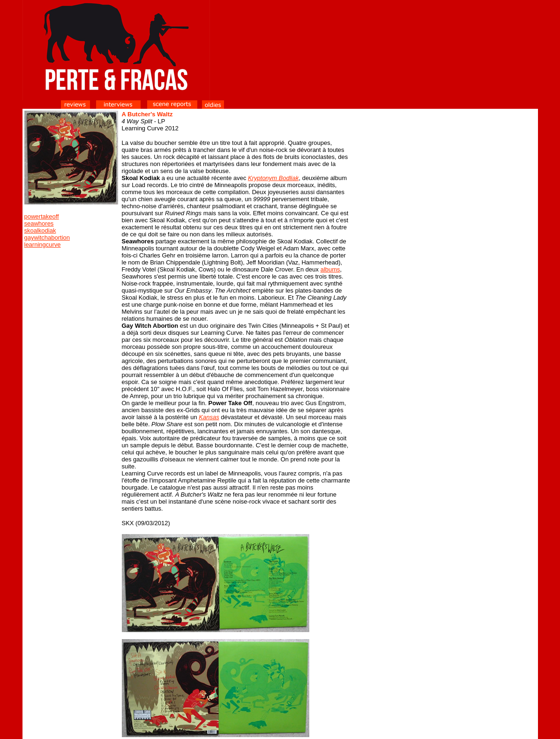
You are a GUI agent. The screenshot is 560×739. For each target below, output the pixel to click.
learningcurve (43, 245)
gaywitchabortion (47, 238)
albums (330, 269)
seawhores (39, 223)
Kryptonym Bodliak (273, 178)
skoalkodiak (40, 230)
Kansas (209, 417)
